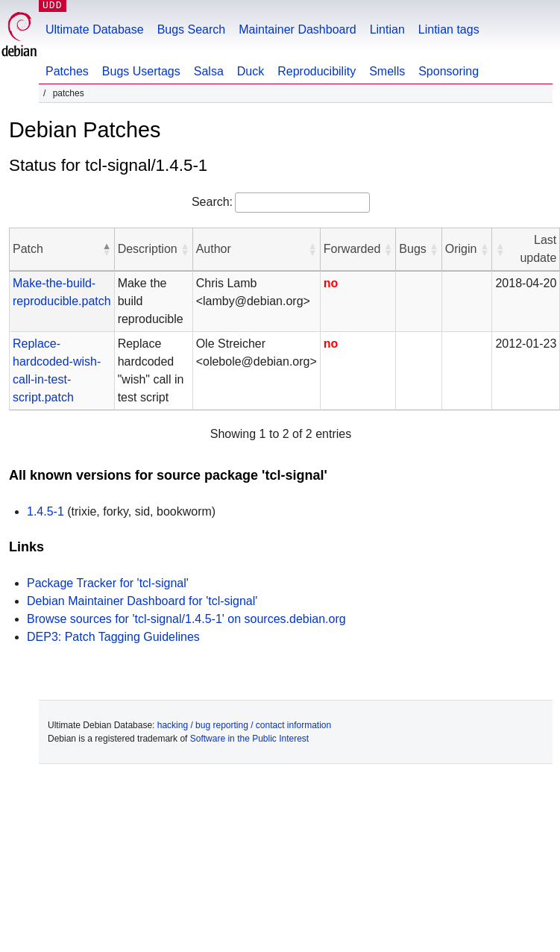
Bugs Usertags (141, 71)
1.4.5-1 (45, 511)
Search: (212, 202)
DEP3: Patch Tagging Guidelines (113, 637)
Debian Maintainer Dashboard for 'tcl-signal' (142, 601)
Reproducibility (317, 71)
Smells (387, 71)
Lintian (387, 29)
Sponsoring (449, 71)
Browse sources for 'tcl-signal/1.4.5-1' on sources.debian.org (186, 619)
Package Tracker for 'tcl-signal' (108, 583)
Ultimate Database (95, 29)
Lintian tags (449, 29)
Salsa (209, 71)
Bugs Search (192, 29)
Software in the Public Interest (249, 739)
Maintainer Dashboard (297, 29)
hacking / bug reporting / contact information (244, 725)
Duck (251, 71)
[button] (107, 249)
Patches (67, 71)
